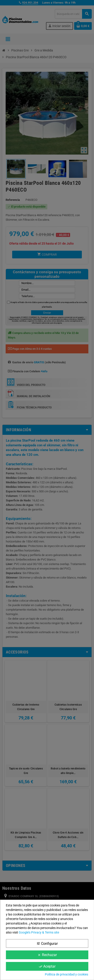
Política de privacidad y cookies (66, 974)
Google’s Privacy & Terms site (39, 932)
